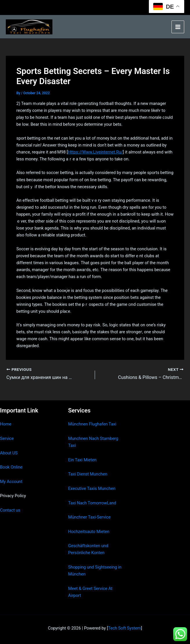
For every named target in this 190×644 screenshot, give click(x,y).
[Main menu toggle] (178, 27)
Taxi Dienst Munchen (88, 474)
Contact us (10, 510)
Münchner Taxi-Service (89, 517)
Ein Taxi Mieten (82, 460)
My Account (11, 482)
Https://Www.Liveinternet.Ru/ (95, 152)
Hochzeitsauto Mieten (89, 532)
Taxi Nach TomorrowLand (92, 503)
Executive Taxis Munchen (92, 488)
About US (9, 453)
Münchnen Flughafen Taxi (92, 424)
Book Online (11, 467)
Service (7, 438)
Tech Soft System (125, 628)
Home (6, 424)
